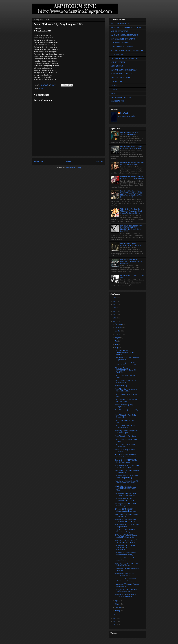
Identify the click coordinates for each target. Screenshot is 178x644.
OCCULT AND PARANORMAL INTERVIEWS (127, 51)
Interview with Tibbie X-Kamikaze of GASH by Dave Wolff (132, 164)
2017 (115, 618)
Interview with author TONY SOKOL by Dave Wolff (130, 133)
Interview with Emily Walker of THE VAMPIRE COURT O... (125, 520)
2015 (115, 625)
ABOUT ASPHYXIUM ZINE (121, 23)
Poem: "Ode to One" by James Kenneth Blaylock (125, 445)
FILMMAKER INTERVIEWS (121, 43)
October (118, 331)
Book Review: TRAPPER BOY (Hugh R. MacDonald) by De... (126, 456)
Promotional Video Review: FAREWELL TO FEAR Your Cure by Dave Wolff (132, 261)
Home (69, 161)
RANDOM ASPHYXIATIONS (121, 97)
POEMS (42, 89)
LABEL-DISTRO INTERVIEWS (122, 47)
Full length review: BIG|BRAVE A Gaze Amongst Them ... (126, 505)
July (117, 341)
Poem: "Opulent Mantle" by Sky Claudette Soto (125, 382)
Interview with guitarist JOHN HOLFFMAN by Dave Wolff (125, 364)
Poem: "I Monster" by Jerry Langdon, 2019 (124, 406)
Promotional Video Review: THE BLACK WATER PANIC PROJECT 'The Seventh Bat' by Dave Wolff (131, 228)
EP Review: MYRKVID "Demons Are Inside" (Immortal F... (126, 536)
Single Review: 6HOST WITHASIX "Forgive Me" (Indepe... (127, 466)
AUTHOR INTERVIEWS (119, 31)
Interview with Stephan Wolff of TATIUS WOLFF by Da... (125, 595)
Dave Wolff (124, 113)
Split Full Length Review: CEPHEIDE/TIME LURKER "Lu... (125, 488)
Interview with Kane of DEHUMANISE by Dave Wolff (131, 244)
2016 (115, 622)
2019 (115, 321)
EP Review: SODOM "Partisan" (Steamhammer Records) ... (125, 554)
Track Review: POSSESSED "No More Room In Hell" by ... (126, 580)
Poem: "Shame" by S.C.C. (123, 386)
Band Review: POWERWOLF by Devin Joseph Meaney (126, 461)
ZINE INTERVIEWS (118, 62)
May (117, 348)
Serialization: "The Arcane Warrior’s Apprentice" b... (127, 359)
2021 (115, 315)
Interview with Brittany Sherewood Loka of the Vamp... (126, 564)
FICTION (114, 89)
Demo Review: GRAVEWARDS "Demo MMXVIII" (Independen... (125, 547)
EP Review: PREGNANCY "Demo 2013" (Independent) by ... (126, 477)
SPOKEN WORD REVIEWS (120, 78)
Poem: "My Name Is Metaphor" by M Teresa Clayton (126, 432)
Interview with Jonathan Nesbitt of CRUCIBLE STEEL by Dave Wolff (132, 178)
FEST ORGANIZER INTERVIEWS (123, 39)
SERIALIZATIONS (117, 101)
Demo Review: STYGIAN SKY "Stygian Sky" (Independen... (125, 494)
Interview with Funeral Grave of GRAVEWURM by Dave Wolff (131, 147)
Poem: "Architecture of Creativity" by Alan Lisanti (126, 400)
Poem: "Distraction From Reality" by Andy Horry (126, 416)
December (119, 324)
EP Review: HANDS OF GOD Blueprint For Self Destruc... (125, 500)
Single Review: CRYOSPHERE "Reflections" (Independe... (125, 531)
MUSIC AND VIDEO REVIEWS (122, 74)
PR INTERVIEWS (117, 54)
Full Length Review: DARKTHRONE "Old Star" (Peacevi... (125, 352)
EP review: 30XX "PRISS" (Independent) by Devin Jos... (125, 510)
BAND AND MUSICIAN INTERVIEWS (124, 35)
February (118, 607)
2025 (115, 301)
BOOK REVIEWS (117, 66)
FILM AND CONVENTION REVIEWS (124, 70)
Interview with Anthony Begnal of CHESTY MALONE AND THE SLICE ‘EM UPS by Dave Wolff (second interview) (132, 194)
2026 (115, 298)
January (118, 611)
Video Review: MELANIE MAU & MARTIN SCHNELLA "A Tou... (126, 482)
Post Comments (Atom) (73, 168)
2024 (115, 305)
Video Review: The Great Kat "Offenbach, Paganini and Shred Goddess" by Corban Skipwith (131, 211)
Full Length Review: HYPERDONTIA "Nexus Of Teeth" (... (125, 370)
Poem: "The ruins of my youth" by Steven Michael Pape (126, 390)
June (117, 344)
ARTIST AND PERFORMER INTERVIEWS (126, 27)
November (119, 328)
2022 (115, 311)
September (119, 334)
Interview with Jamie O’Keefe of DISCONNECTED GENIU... (126, 541)
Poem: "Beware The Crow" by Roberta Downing (125, 426)
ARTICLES (114, 85)
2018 (115, 615)
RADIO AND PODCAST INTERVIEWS (124, 58)
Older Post (99, 161)
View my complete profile (127, 116)
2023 (115, 308)
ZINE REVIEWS (116, 82)
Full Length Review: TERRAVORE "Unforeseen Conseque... (126, 590)
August (118, 338)
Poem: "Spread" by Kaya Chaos (125, 436)
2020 (115, 318)
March (117, 604)
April (117, 601)
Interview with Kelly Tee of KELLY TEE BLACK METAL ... (127, 575)
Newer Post (38, 161)
